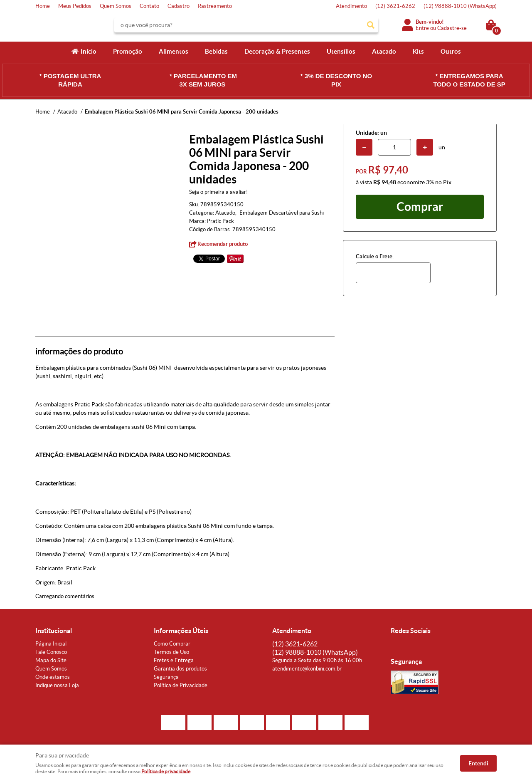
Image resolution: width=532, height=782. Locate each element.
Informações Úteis (181, 631)
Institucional (54, 631)
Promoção (128, 51)
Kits (418, 51)
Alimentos (174, 51)
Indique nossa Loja (57, 685)
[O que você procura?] (371, 25)
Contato (149, 6)
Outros (451, 51)
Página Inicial (51, 644)
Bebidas (216, 51)
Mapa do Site (51, 660)
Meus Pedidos (75, 6)
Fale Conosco (51, 652)
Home (43, 6)
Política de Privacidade (181, 685)
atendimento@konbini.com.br (307, 669)
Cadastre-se (452, 28)
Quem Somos (116, 6)
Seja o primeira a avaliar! (218, 192)
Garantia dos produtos (180, 669)
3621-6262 (395, 6)
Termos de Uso (171, 652)
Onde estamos (53, 677)
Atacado (384, 51)
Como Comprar (172, 644)
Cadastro (179, 6)
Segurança (166, 677)
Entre (422, 28)
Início (89, 51)
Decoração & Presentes (277, 51)
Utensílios (341, 51)
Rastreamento (215, 6)
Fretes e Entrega (174, 660)
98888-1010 (460, 6)
